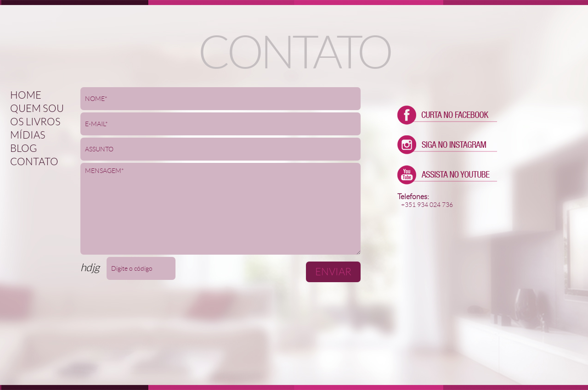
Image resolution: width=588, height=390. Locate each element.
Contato (34, 162)
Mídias (28, 135)
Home (26, 95)
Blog (23, 148)
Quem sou (37, 109)
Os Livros (35, 122)
